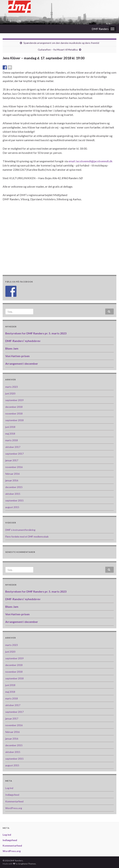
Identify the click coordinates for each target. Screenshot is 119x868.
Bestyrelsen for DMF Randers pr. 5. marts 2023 (36, 333)
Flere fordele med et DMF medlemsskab (27, 537)
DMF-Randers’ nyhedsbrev (23, 341)
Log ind (9, 788)
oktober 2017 (13, 447)
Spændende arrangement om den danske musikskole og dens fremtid (61, 43)
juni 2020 (10, 393)
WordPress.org (14, 808)
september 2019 (14, 400)
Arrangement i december (22, 364)
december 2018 (14, 407)
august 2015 (12, 507)
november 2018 (14, 413)
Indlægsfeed (12, 795)
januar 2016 (12, 480)
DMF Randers (100, 29)
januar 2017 (12, 460)
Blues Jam (12, 348)
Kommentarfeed (14, 801)
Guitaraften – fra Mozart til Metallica (58, 50)
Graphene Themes (27, 864)
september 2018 (14, 420)
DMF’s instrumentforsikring (20, 530)
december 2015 (14, 487)
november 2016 (14, 467)
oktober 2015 (13, 494)
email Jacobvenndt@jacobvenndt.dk (90, 161)
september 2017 (14, 454)
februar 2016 (12, 474)
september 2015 (14, 500)
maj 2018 (10, 434)
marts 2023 (12, 387)
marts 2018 (12, 440)
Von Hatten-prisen (17, 356)
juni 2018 (10, 427)
